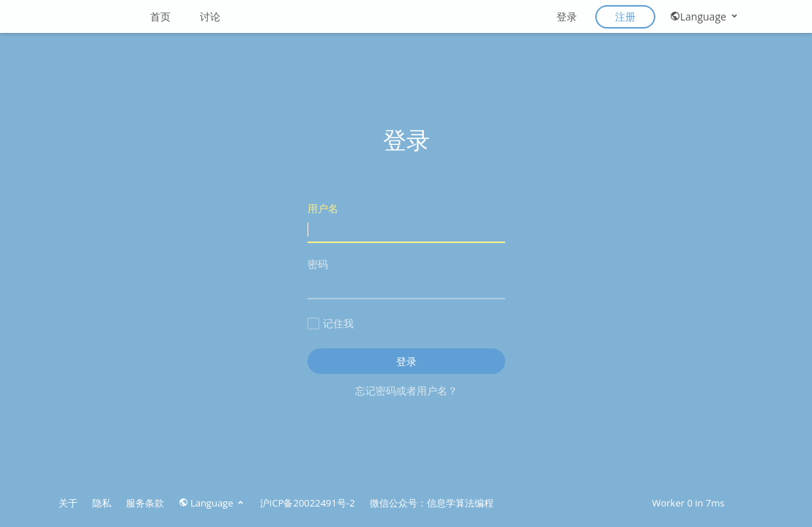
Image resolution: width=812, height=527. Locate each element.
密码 (406, 278)
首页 (160, 16)
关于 (68, 503)
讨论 (210, 16)
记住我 (331, 323)
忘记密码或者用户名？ (406, 390)
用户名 (406, 222)
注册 (625, 16)
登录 (567, 16)
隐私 (102, 503)
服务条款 (145, 503)
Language (705, 16)
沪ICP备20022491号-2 (308, 503)
